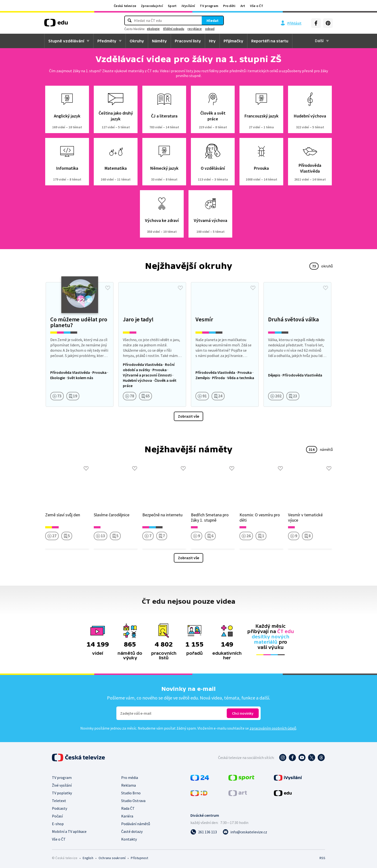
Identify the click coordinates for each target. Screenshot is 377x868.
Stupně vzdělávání (66, 41)
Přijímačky (233, 41)
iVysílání (188, 6)
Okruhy (137, 41)
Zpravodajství (152, 6)
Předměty (107, 41)
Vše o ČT (257, 6)
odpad (210, 29)
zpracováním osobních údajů (273, 728)
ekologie (153, 29)
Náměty (159, 41)
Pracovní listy (188, 41)
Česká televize (125, 6)
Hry (212, 41)
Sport (172, 6)
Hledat (213, 20)
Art (243, 6)
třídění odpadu (174, 29)
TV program (209, 6)
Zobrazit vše (188, 416)
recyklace (195, 29)
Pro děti (229, 6)
